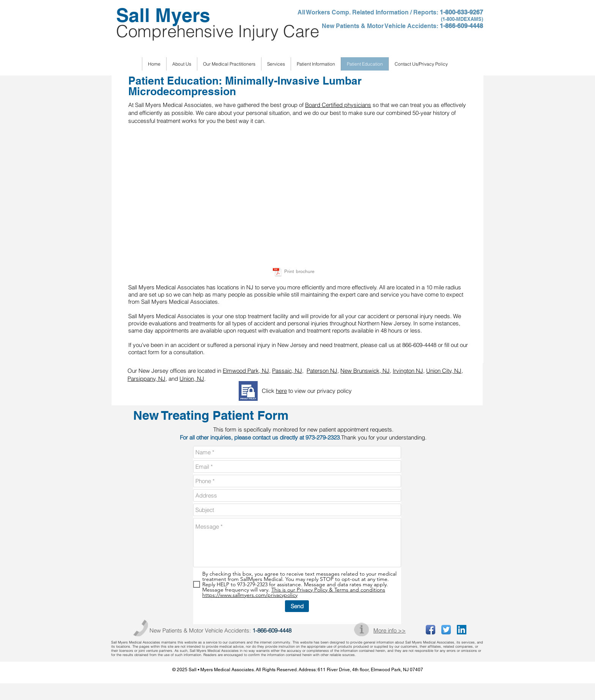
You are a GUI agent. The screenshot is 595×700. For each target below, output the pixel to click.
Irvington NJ (408, 371)
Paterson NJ (322, 371)
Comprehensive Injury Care (218, 31)
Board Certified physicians (338, 105)
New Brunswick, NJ (365, 371)
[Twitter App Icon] (446, 630)
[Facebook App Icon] (431, 630)
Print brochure (299, 272)
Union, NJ (192, 379)
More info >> (390, 630)
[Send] (297, 606)
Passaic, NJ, (288, 371)
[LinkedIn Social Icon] (462, 630)
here (281, 391)
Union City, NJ (444, 371)
